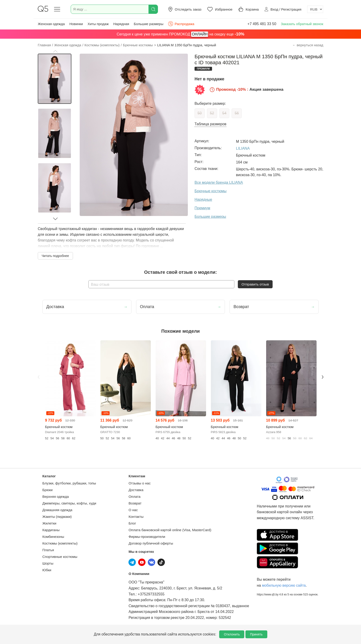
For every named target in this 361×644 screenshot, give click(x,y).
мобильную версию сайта (284, 585)
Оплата (134, 497)
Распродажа (181, 24)
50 (200, 113)
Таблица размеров (210, 124)
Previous (38, 377)
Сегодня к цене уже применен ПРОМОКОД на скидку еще (180, 34)
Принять (256, 634)
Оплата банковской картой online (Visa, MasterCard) (170, 530)
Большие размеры (149, 24)
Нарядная (121, 24)
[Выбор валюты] (315, 9)
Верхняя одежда (56, 497)
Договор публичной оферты (151, 543)
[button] (55, 51)
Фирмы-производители (147, 537)
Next (323, 377)
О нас (133, 510)
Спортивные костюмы (60, 557)
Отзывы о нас (140, 483)
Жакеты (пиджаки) (57, 517)
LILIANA (243, 148)
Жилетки (49, 523)
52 (212, 113)
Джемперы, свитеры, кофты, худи (69, 503)
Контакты (136, 517)
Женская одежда (51, 24)
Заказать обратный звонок (302, 24)
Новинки (76, 24)
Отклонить (232, 634)
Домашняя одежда (57, 510)
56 (237, 113)
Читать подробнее (55, 256)
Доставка (136, 490)
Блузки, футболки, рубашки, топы (69, 483)
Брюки (47, 490)
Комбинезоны (53, 537)
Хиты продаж (98, 24)
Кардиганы (51, 530)
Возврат (135, 503)
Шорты (48, 563)
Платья (48, 550)
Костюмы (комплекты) (60, 543)
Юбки (47, 570)
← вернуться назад (308, 45)
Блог (132, 523)
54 (224, 113)
